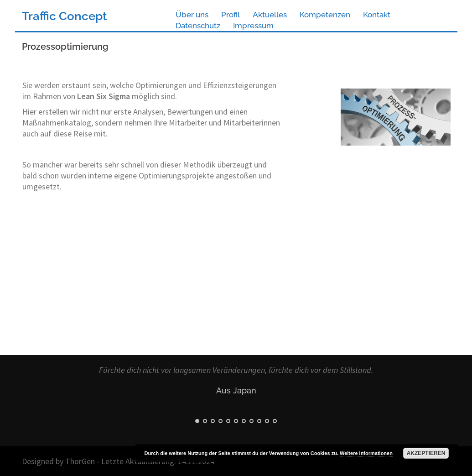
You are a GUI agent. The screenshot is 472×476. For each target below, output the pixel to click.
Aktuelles (270, 15)
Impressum (253, 26)
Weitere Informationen (366, 453)
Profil (231, 15)
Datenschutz (198, 26)
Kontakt (377, 15)
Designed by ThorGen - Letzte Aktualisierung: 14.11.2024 (118, 461)
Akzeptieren (426, 453)
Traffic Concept (65, 16)
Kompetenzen (325, 15)
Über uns (192, 15)
